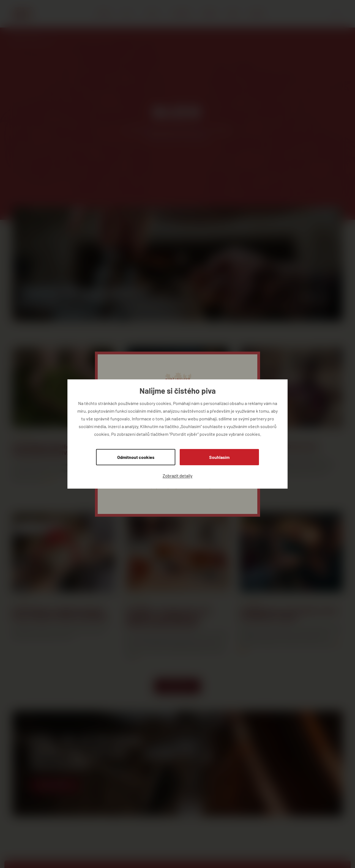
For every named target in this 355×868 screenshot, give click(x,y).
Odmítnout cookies (136, 457)
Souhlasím (219, 457)
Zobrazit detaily (177, 476)
